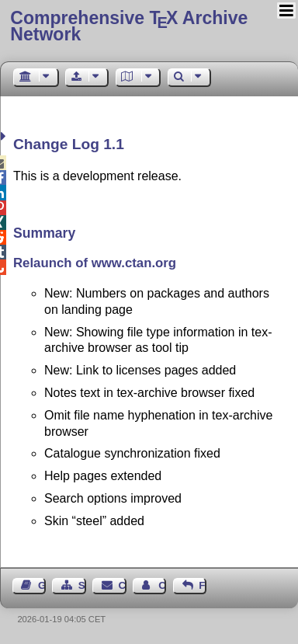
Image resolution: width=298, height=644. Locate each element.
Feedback (203, 585)
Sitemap (82, 585)
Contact (123, 585)
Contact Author (162, 585)
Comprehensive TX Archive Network (129, 26)
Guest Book (42, 585)
